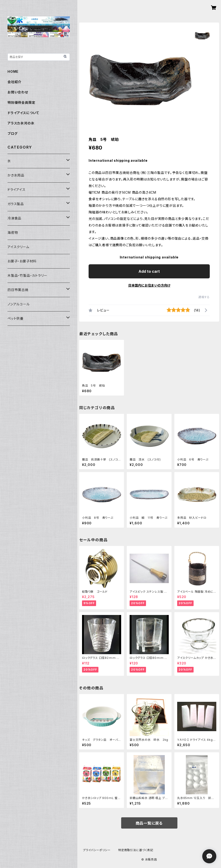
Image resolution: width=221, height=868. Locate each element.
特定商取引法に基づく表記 (136, 850)
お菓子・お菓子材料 (22, 261)
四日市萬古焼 (18, 290)
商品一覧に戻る (149, 823)
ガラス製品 (16, 204)
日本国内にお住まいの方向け (149, 285)
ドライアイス (17, 190)
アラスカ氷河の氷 (21, 123)
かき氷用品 (16, 175)
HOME (13, 71)
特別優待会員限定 (21, 102)
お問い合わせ (18, 92)
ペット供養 (15, 318)
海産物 (13, 232)
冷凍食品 (14, 218)
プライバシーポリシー (97, 850)
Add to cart (149, 271)
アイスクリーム (18, 247)
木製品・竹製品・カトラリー (27, 275)
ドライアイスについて (23, 113)
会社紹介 (14, 82)
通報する (204, 297)
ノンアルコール (19, 304)
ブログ (12, 133)
